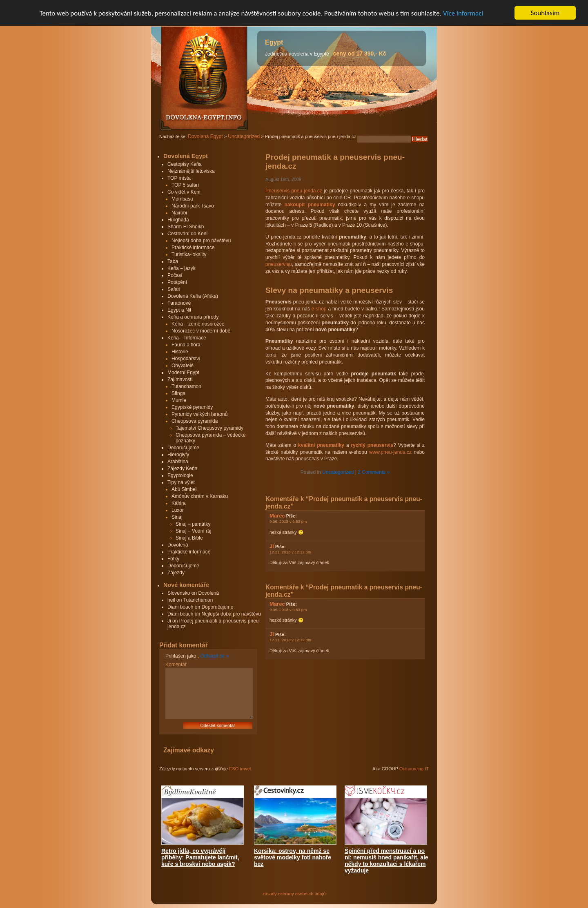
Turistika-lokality (189, 254)
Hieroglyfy (178, 455)
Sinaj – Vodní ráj (193, 531)
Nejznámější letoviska (191, 171)
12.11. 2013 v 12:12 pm (290, 552)
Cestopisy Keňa (185, 164)
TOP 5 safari (185, 185)
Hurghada (178, 220)
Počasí (175, 275)
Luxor (178, 510)
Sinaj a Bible (189, 538)
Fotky (173, 559)
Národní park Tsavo (193, 206)
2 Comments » (374, 472)
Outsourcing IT (414, 769)
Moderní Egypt (183, 373)
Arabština (178, 462)
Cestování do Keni (187, 234)
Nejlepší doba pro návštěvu (201, 241)
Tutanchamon (186, 386)
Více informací (463, 13)
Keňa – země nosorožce (198, 324)
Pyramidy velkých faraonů (199, 414)
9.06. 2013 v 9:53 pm (288, 521)
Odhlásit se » (214, 656)
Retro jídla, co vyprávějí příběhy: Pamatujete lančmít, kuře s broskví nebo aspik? (200, 857)
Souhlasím (545, 13)
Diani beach (180, 607)
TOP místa (179, 178)
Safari (174, 289)
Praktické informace (193, 248)
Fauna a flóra (186, 345)
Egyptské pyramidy (192, 407)
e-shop (319, 309)
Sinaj (177, 517)
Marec (277, 516)
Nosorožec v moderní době (201, 331)
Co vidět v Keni (184, 192)
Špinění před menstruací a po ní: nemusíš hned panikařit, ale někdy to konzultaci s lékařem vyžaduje (386, 861)
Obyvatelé (183, 366)
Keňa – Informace (187, 338)
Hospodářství (186, 359)
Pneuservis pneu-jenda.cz (294, 191)
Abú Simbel (184, 489)
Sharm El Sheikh (186, 227)
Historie (180, 352)
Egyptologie (180, 475)
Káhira (179, 503)
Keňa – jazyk (182, 268)
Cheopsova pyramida (195, 421)
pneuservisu (279, 264)
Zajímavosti (180, 379)
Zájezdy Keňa (182, 469)
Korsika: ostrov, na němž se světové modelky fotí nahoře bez (293, 857)
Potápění (177, 282)
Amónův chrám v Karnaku (200, 496)
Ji (272, 546)
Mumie (179, 400)
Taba (173, 261)
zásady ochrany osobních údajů (294, 894)
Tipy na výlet (181, 482)
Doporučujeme (183, 448)
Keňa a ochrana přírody (193, 317)
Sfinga (178, 393)
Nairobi (179, 213)
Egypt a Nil (179, 310)
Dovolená (178, 545)
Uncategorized (338, 472)
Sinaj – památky (193, 524)
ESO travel (240, 769)
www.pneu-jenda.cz (390, 452)
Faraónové (179, 303)
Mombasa (182, 199)
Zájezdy (176, 573)
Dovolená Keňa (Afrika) (193, 296)
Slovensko (179, 593)
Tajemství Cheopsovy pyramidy (209, 428)
